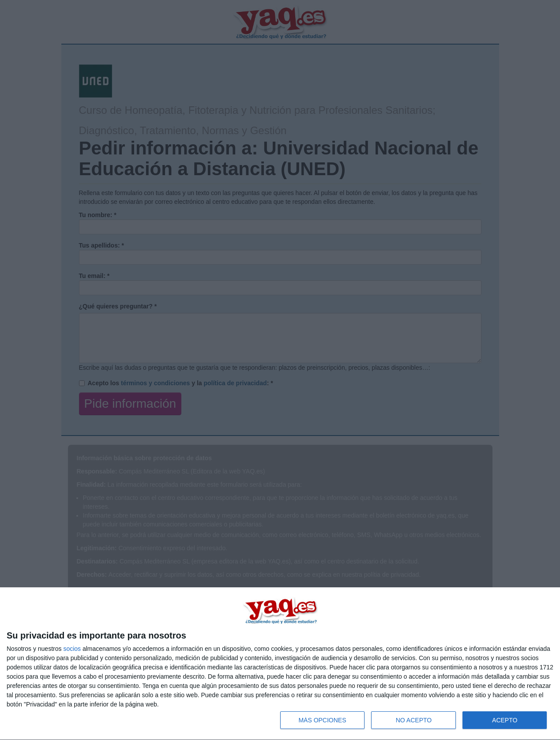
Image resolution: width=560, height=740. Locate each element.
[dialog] (280, 664)
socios (72, 649)
